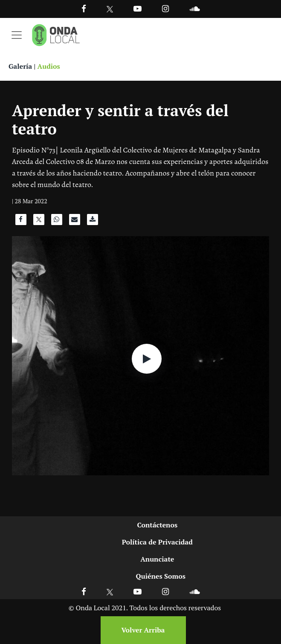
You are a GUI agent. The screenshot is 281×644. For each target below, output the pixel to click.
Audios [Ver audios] (49, 66)
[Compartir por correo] (75, 222)
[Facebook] (84, 8)
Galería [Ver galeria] (20, 66)
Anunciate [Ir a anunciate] (157, 559)
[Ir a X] (110, 591)
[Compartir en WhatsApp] (57, 222)
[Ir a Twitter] (110, 9)
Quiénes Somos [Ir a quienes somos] (161, 576)
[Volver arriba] (141, 630)
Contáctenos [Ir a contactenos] (157, 525)
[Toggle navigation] (17, 35)
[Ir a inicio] (56, 35)
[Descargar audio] (93, 222)
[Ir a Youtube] (138, 8)
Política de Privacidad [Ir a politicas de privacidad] (157, 542)
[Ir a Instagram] (165, 8)
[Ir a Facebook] (84, 591)
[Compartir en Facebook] (21, 222)
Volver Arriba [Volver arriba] (143, 630)
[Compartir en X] (39, 222)
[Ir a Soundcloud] (194, 591)
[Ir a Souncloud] (194, 8)
